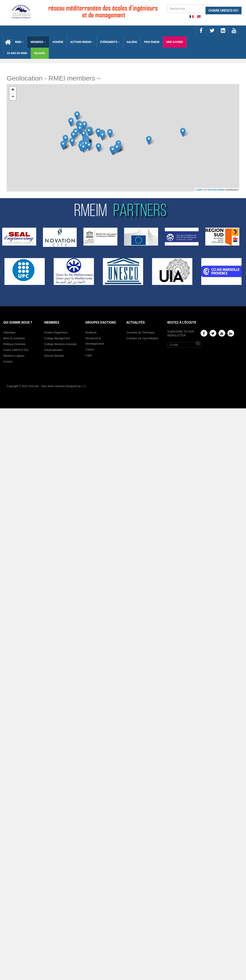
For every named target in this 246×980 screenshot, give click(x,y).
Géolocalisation (53, 350)
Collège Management (57, 338)
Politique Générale (14, 344)
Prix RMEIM (152, 42)
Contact (8, 362)
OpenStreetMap (216, 190)
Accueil (7, 42)
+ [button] (13, 90)
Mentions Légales (14, 356)
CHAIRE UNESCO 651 (224, 11)
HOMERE (58, 42)
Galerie (132, 42)
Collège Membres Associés (60, 344)
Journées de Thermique (141, 333)
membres (38, 42)
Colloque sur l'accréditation (142, 338)
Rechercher (167, 5)
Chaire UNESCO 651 (16, 350)
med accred (175, 42)
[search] (190, 9)
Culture (90, 350)
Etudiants (91, 333)
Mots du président (14, 338)
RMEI (19, 42)
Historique (9, 333)
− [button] (13, 97)
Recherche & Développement (95, 341)
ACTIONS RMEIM (82, 42)
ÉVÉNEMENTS (110, 42)
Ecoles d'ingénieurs (56, 333)
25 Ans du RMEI (17, 53)
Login (89, 355)
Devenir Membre (54, 356)
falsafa (40, 53)
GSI (84, 386)
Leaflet (199, 190)
